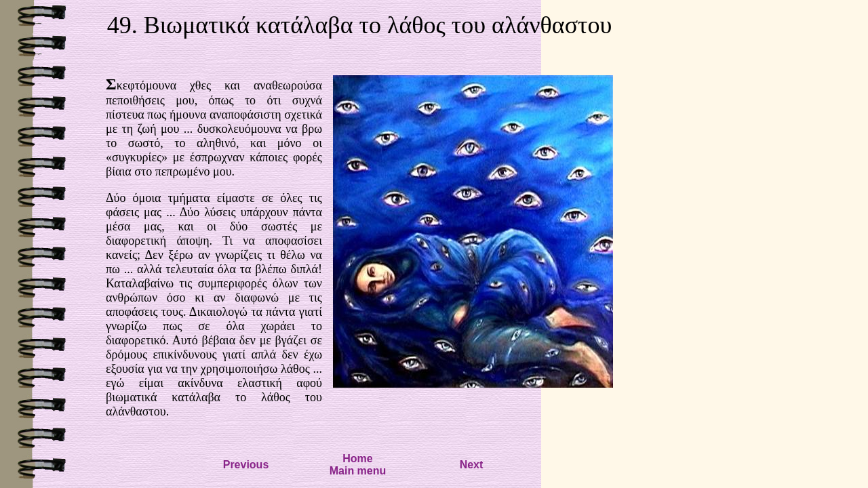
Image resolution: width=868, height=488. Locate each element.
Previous (246, 465)
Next (472, 465)
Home (357, 459)
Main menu (358, 471)
